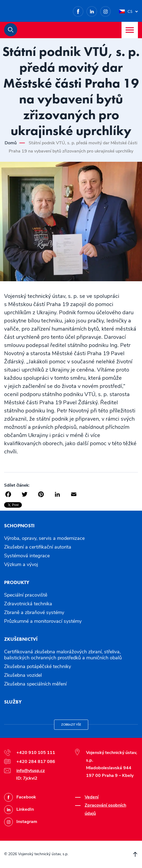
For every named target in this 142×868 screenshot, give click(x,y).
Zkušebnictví (21, 639)
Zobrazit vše (71, 725)
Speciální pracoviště (26, 595)
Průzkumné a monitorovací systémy (43, 621)
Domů (11, 143)
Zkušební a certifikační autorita (38, 547)
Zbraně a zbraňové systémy (34, 612)
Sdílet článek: (17, 485)
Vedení (92, 797)
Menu (130, 30)
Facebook (83, 11)
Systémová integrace (27, 556)
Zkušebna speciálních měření (35, 684)
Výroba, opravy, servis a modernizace (44, 538)
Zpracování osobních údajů (105, 809)
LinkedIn (97, 11)
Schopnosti (19, 526)
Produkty (17, 582)
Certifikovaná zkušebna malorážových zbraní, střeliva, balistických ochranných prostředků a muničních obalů (63, 655)
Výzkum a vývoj (21, 564)
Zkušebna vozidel (23, 675)
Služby (13, 702)
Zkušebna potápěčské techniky (38, 666)
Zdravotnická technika (28, 604)
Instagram (110, 11)
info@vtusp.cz (31, 771)
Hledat (11, 30)
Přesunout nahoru (135, 854)
